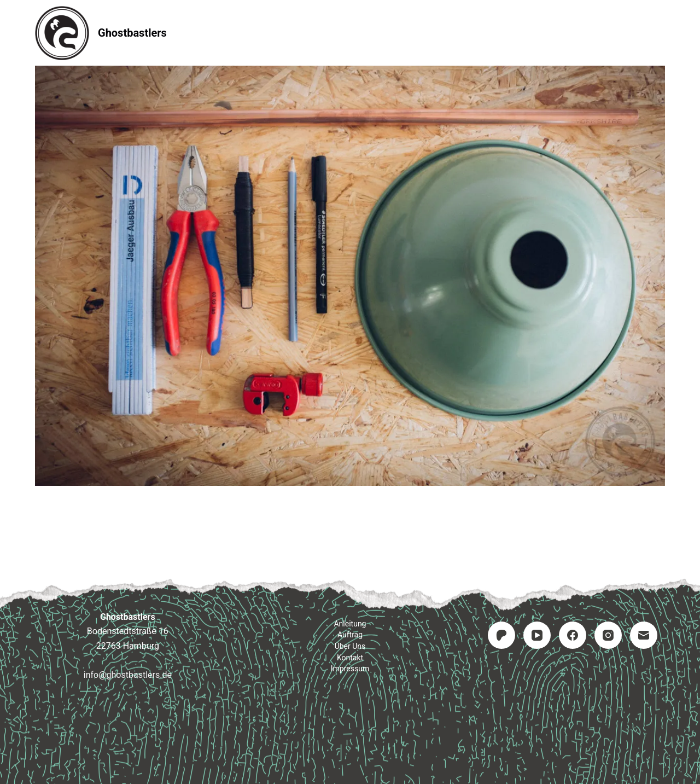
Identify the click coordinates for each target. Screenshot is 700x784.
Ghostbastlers (132, 33)
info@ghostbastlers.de (128, 675)
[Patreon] (501, 635)
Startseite (208, 33)
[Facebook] (573, 635)
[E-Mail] (644, 635)
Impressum (489, 33)
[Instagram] (608, 635)
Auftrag (350, 33)
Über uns (350, 646)
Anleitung (282, 33)
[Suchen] (661, 33)
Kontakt (416, 33)
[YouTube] (537, 635)
